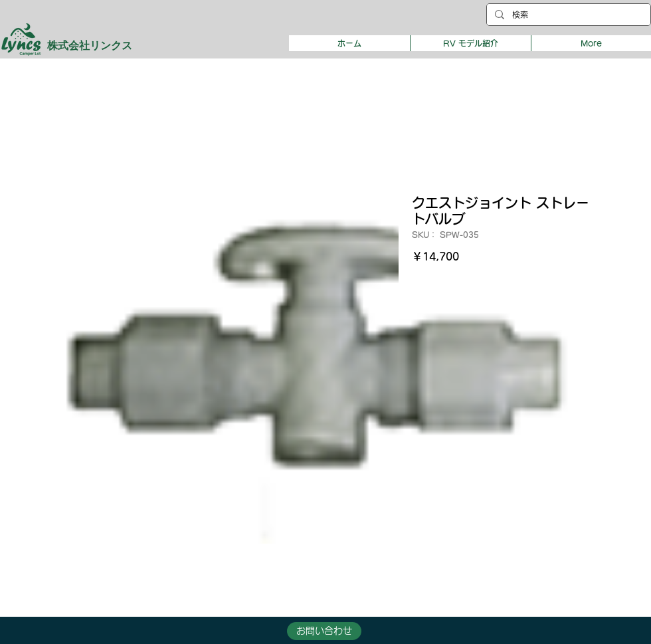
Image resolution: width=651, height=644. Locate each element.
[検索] (567, 15)
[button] (470, 43)
